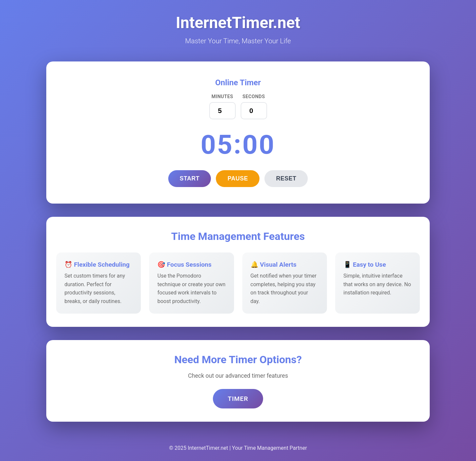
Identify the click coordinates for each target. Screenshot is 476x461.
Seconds (254, 97)
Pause (238, 178)
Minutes (222, 97)
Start (190, 178)
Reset (286, 178)
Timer (238, 399)
